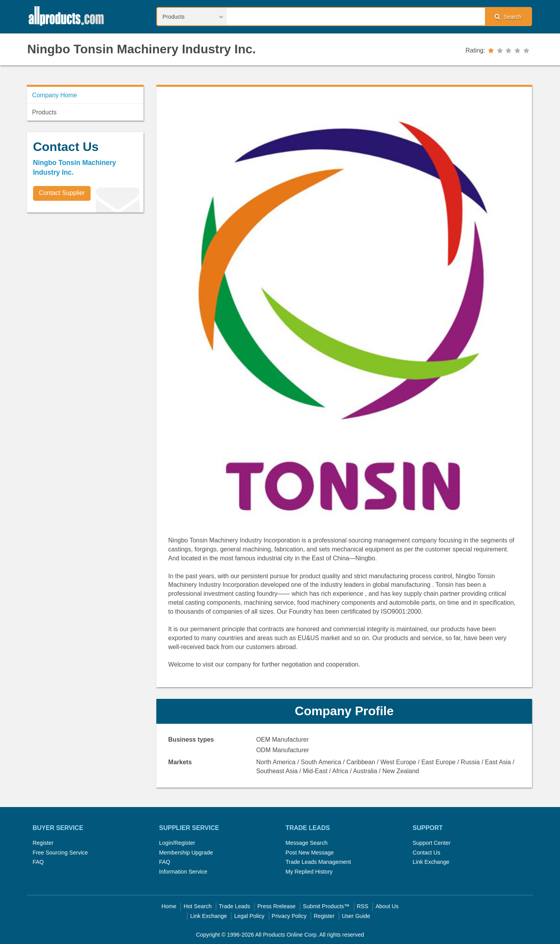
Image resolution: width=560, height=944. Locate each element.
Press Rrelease (276, 906)
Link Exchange (431, 862)
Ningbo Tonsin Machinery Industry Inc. (142, 49)
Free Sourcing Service (60, 853)
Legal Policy (249, 916)
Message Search (306, 843)
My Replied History (309, 872)
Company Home (54, 95)
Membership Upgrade (186, 853)
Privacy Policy (289, 916)
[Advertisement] (85, 273)
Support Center (432, 843)
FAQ (38, 862)
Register (43, 843)
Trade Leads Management (318, 862)
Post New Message (310, 853)
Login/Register (177, 843)
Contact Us (426, 853)
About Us (387, 906)
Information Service (183, 872)
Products (44, 112)
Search (508, 17)
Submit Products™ (326, 906)
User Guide (356, 916)
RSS (362, 906)
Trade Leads (234, 906)
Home (169, 906)
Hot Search (198, 906)
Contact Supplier (62, 193)
